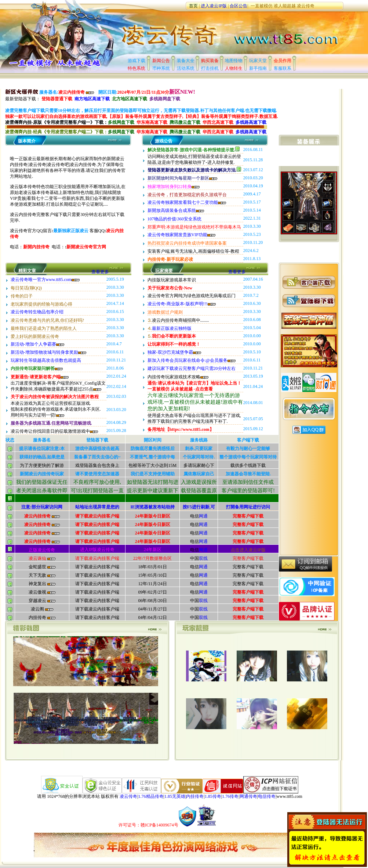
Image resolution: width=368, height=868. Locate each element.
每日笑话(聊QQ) (26, 288)
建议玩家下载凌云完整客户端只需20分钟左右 (192, 368)
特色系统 (136, 68)
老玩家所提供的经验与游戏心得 (41, 304)
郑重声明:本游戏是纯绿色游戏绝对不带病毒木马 (194, 227)
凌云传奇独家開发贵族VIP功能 (181, 235)
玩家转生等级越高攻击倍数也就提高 (46, 360)
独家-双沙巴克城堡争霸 (174, 352)
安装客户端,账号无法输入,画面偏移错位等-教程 (193, 251)
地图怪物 (234, 61)
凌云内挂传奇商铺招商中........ (181, 320)
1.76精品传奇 (151, 796)
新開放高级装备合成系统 (176, 210)
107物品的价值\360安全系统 (174, 219)
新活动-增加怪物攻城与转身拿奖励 (48, 352)
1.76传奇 (230, 796)
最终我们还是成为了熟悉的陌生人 (44, 328)
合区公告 (238, 6)
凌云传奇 (306, 6)
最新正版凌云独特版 (172, 328)
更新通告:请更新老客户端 (40, 377)
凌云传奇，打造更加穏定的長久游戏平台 (187, 195)
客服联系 (283, 68)
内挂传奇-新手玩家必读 (170, 259)
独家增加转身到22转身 (174, 187)
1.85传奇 (213, 796)
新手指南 (258, 68)
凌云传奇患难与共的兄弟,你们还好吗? (47, 320)
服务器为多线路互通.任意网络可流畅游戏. (51, 423)
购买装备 (210, 61)
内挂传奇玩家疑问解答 (37, 368)
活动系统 (186, 68)
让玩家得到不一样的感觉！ (174, 344)
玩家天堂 (258, 61)
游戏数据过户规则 (165, 312)
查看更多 (111, 272)
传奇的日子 (22, 296)
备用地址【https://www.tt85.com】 (181, 429)
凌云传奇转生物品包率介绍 (37, 312)
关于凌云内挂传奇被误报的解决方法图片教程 (55, 397)
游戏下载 (136, 61)
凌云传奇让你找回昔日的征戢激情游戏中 (54, 431)
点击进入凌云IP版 (248, 550)
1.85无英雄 (175, 796)
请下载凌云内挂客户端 (97, 516)
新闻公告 (161, 61)
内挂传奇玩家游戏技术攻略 (178, 377)
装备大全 (186, 61)
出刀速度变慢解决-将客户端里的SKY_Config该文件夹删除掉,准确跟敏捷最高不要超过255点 (58, 386)
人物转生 (234, 68)
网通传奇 (248, 796)
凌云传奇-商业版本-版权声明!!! (182, 304)
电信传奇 (267, 796)
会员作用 (283, 61)
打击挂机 (210, 68)
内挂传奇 (195, 796)
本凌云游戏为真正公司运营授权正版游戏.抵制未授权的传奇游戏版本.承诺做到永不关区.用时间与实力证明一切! (56, 409)
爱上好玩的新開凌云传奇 (35, 336)
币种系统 (161, 68)
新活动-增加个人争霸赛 (37, 344)
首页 (193, 6)
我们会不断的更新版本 (174, 336)
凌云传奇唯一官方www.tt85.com (45, 280)
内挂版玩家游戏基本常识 (172, 280)
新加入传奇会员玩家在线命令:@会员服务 (192, 360)
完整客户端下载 (248, 516)
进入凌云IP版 (214, 6)
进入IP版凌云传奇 (97, 550)
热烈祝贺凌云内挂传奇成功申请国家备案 (187, 243)
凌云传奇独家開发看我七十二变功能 (187, 202)
